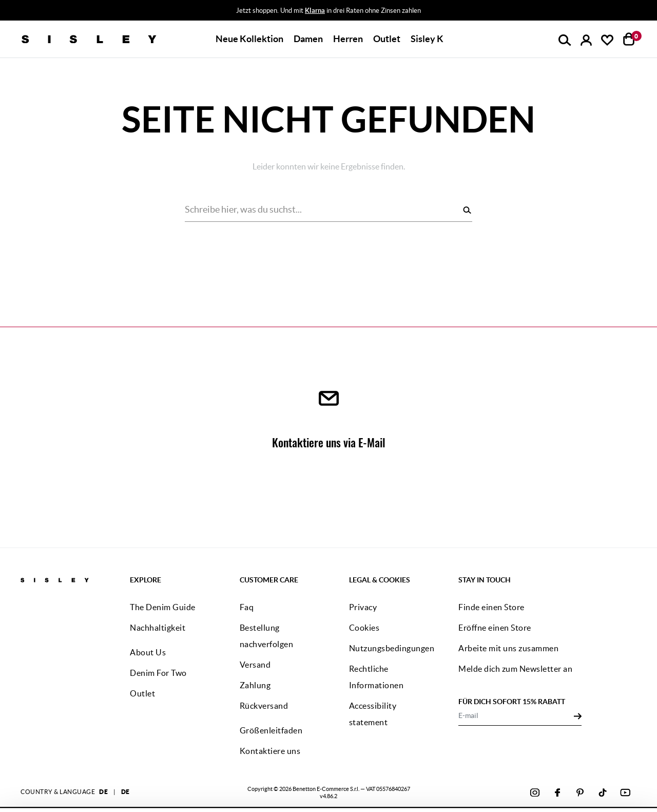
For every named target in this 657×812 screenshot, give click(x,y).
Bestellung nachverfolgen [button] (267, 636)
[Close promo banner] (650, 11)
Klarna (315, 11)
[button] (249, 39)
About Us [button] (148, 652)
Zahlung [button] (255, 685)
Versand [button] (255, 665)
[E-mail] (516, 715)
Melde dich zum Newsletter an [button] (515, 669)
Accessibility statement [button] (373, 714)
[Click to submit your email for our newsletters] (578, 715)
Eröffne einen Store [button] (495, 628)
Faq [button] (247, 607)
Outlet (387, 39)
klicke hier (408, 792)
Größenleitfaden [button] (271, 730)
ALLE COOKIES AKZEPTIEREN (544, 758)
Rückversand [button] (264, 706)
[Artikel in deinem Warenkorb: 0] (629, 39)
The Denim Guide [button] (163, 607)
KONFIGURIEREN (545, 786)
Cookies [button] (364, 628)
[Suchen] (467, 210)
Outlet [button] (142, 693)
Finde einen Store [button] (491, 607)
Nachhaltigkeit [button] (158, 628)
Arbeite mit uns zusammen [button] (508, 648)
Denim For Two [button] (158, 673)
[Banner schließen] (646, 749)
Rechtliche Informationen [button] (376, 677)
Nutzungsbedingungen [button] (392, 648)
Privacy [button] (363, 607)
